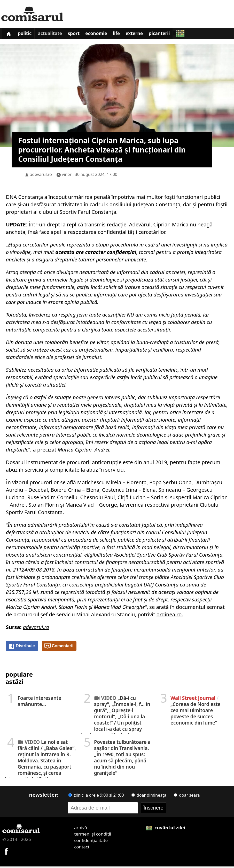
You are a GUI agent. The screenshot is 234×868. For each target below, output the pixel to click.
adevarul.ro (41, 176)
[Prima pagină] (9, 34)
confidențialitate (91, 842)
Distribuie (22, 648)
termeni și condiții (93, 835)
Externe (144, 35)
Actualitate (53, 35)
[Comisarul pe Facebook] (6, 852)
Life (125, 35)
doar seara (187, 796)
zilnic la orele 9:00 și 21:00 (96, 796)
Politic (27, 35)
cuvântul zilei (166, 829)
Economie (103, 35)
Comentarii (59, 648)
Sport (79, 35)
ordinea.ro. (170, 616)
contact (82, 848)
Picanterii (171, 35)
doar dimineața (149, 796)
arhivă (81, 829)
